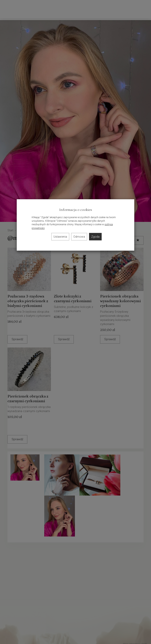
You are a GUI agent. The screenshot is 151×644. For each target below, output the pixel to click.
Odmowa (79, 237)
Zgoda (95, 237)
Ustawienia (60, 237)
